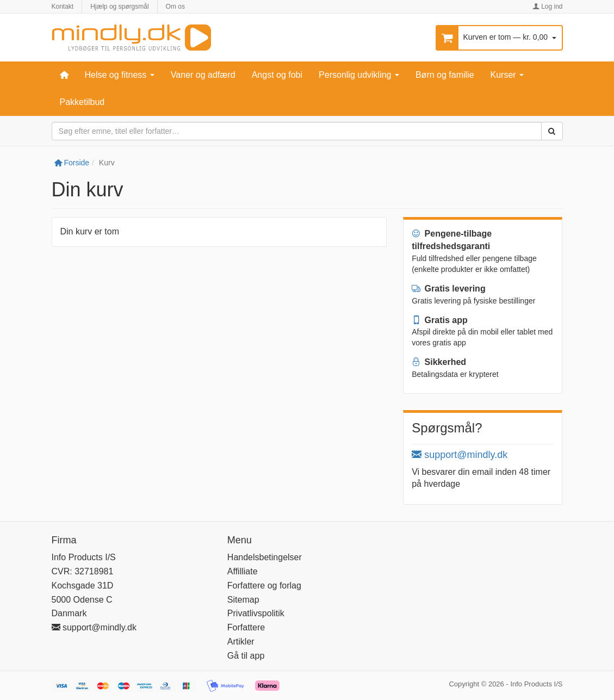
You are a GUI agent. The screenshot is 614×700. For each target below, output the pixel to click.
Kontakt (63, 7)
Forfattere (246, 627)
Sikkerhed (439, 362)
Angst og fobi (277, 75)
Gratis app (440, 320)
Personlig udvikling (359, 75)
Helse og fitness (120, 75)
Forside (72, 163)
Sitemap (243, 600)
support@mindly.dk (460, 455)
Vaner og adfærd (203, 75)
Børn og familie (445, 75)
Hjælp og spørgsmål (119, 7)
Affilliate (243, 571)
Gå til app (246, 656)
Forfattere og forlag (264, 586)
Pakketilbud (82, 102)
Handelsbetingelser (265, 557)
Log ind (548, 7)
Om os (175, 7)
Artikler (241, 642)
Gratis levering (449, 289)
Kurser (507, 75)
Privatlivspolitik (256, 613)
